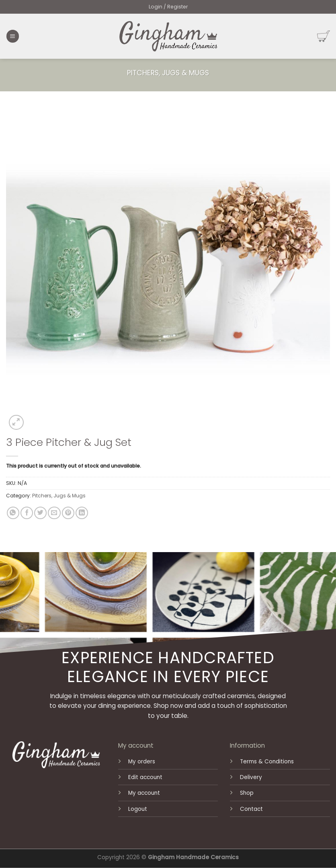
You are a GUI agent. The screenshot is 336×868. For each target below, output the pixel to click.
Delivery (251, 777)
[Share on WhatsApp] (13, 513)
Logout (138, 809)
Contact (251, 809)
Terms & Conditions (267, 762)
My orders (142, 762)
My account (144, 793)
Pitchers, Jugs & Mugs (168, 73)
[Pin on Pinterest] (68, 513)
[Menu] (12, 36)
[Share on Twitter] (40, 513)
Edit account (145, 777)
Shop (247, 793)
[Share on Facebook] (27, 513)
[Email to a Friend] (54, 513)
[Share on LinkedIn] (82, 513)
